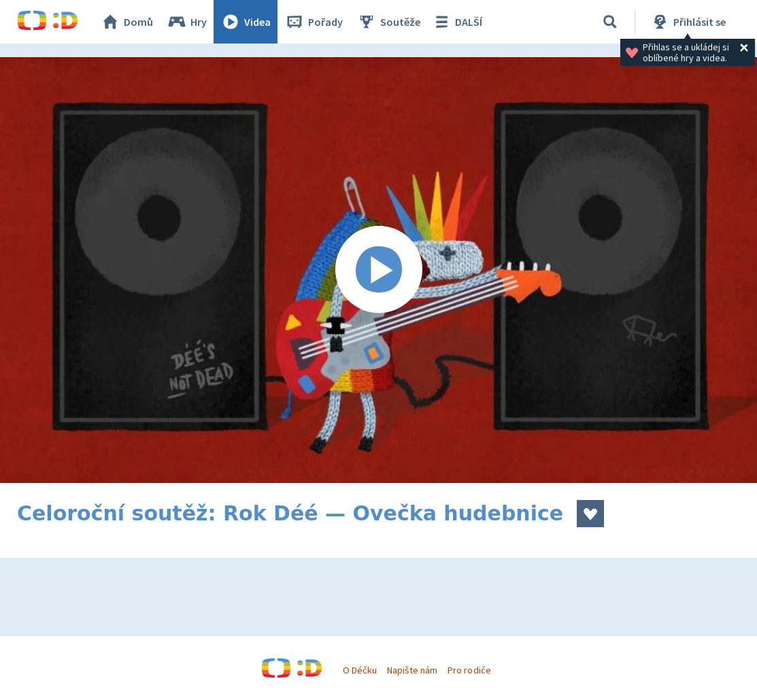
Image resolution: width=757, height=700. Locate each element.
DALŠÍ (457, 22)
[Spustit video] (378, 270)
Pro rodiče (469, 670)
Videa (246, 22)
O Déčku (360, 670)
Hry (187, 22)
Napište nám (412, 670)
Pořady (314, 22)
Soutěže (388, 22)
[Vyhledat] (610, 22)
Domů (127, 22)
